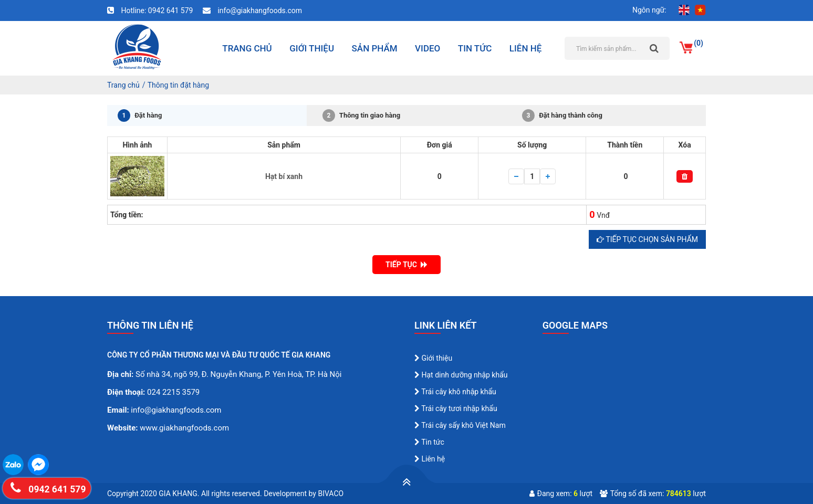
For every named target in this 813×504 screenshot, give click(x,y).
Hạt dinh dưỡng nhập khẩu (461, 375)
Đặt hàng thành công (562, 115)
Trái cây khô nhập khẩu (455, 392)
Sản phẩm (375, 48)
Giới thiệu (312, 48)
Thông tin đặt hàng (178, 85)
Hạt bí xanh (284, 176)
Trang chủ (247, 48)
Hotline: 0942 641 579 (151, 10)
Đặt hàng (140, 115)
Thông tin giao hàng (361, 115)
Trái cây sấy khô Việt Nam (460, 425)
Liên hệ (526, 48)
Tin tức (475, 48)
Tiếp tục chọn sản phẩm (647, 239)
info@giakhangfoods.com (252, 10)
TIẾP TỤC (407, 265)
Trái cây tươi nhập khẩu (456, 408)
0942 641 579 (48, 487)
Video (428, 48)
